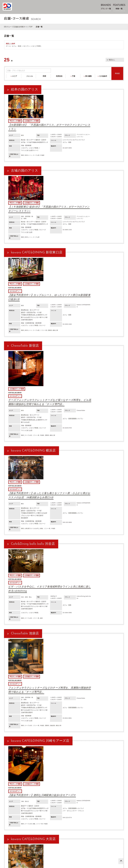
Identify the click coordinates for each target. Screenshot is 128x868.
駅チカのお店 (101, 798)
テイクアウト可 (45, 801)
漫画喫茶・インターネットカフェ (92, 783)
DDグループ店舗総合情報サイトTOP (18, 27)
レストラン (16, 781)
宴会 (7, 798)
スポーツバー (32, 786)
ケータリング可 (67, 801)
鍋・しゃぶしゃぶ (111, 791)
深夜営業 (80, 798)
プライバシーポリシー (53, 837)
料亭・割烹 (109, 783)
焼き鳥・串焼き (98, 791)
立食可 (16, 801)
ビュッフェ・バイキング (98, 781)
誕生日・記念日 (28, 798)
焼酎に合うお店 (78, 793)
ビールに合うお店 (38, 793)
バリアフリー (33, 801)
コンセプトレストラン (29, 781)
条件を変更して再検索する (65, 762)
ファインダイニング (45, 781)
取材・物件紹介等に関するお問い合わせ (59, 841)
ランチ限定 (10, 786)
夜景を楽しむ (71, 798)
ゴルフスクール (20, 786)
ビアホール (34, 783)
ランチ (93, 798)
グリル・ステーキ (85, 791)
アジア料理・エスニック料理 (67, 791)
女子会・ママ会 (40, 798)
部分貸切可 (23, 801)
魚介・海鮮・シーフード (14, 793)
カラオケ (43, 783)
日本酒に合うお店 (65, 793)
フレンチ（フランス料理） (47, 791)
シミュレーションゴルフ (71, 783)
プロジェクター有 (113, 798)
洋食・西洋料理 (23, 791)
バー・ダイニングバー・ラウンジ (64, 781)
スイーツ (27, 793)
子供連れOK (60, 798)
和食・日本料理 (11, 791)
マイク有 (9, 801)
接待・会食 (51, 798)
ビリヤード (57, 783)
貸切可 (86, 798)
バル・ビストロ (83, 781)
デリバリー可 (56, 801)
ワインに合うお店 (52, 793)
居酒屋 (8, 781)
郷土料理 (33, 791)
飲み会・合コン (16, 798)
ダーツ (50, 783)
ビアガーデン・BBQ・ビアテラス (18, 783)
